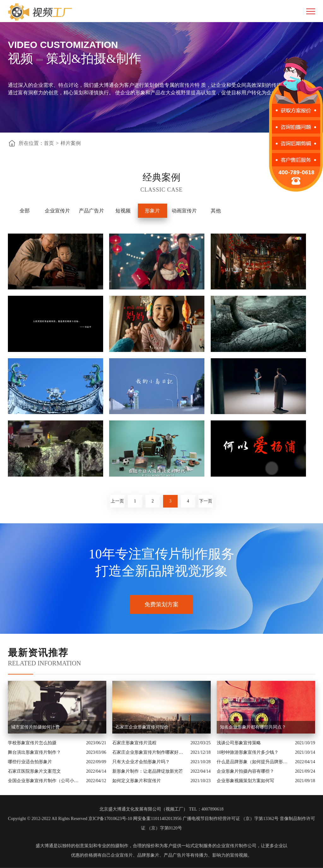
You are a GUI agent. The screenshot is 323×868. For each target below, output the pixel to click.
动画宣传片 (184, 211)
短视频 (123, 211)
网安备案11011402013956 (157, 819)
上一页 (117, 501)
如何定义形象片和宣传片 (137, 781)
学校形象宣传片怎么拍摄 (32, 743)
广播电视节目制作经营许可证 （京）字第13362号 (231, 819)
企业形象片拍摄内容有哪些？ (245, 771)
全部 (25, 211)
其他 (216, 211)
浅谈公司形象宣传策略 (239, 743)
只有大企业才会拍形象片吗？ (141, 762)
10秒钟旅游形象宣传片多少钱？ (248, 752)
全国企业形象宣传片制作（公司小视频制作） (45, 781)
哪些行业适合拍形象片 (30, 762)
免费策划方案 (161, 604)
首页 (49, 143)
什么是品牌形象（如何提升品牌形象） (254, 762)
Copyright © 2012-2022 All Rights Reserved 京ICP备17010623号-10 (70, 819)
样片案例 (71, 143)
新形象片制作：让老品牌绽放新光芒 (148, 771)
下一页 (206, 501)
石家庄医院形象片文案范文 (34, 771)
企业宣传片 (57, 211)
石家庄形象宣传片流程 (134, 743)
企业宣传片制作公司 (237, 846)
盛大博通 (44, 846)
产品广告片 (91, 211)
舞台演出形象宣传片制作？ (34, 752)
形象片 (152, 211)
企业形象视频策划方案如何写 (245, 781)
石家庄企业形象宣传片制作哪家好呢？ (150, 752)
